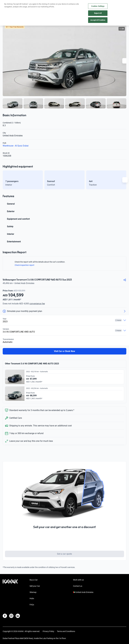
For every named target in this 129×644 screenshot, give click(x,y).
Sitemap (33, 592)
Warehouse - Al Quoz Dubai (16, 146)
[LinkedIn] (18, 616)
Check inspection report (26, 265)
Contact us (78, 586)
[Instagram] (11, 616)
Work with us (78, 580)
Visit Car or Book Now (64, 351)
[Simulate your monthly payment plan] (64, 311)
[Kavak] (6, 4)
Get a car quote (64, 554)
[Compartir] (125, 280)
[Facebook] (5, 616)
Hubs (32, 598)
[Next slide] (125, 61)
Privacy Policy (48, 631)
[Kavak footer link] (10, 592)
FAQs (32, 605)
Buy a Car (34, 580)
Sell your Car (35, 586)
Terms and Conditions (66, 631)
